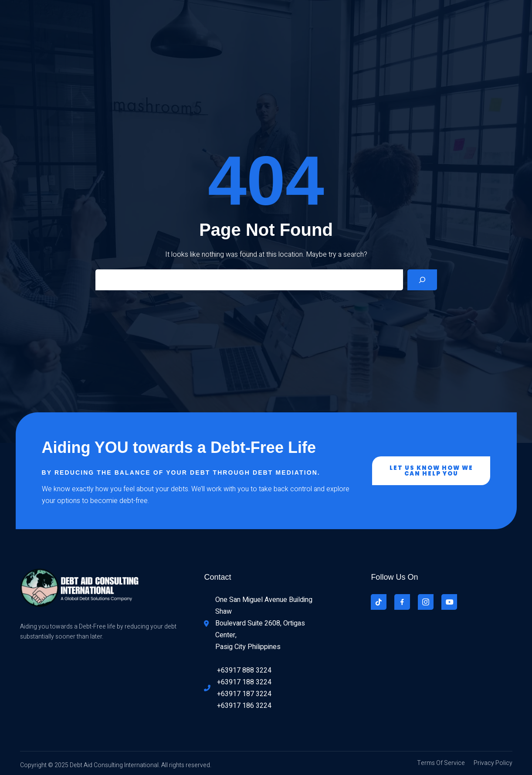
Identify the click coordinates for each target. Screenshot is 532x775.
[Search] (422, 280)
